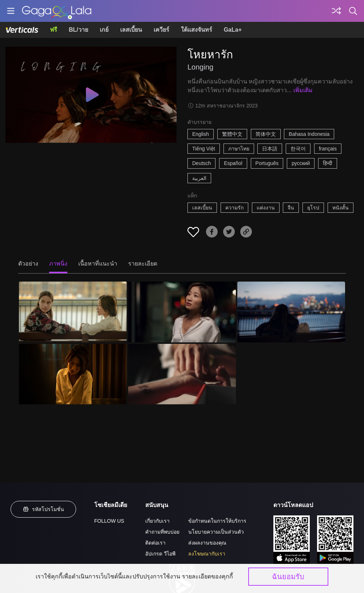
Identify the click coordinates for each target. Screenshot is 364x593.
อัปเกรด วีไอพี (160, 554)
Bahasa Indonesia (309, 134)
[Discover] (336, 11)
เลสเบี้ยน (131, 30)
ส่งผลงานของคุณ (207, 543)
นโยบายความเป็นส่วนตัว (216, 532)
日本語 (270, 149)
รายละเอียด (143, 264)
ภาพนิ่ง (58, 264)
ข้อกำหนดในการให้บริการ (217, 521)
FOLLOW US (109, 521)
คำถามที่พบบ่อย (162, 532)
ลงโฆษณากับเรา (207, 554)
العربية (199, 178)
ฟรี (54, 30)
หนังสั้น (341, 208)
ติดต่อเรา (155, 543)
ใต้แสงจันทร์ (197, 30)
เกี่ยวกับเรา (157, 521)
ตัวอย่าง (28, 264)
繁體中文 (232, 134)
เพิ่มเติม (303, 90)
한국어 (298, 149)
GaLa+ (233, 30)
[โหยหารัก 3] (291, 312)
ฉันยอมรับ (288, 577)
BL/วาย (78, 30)
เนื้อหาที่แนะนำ (98, 264)
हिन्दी (328, 163)
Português (267, 163)
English (201, 134)
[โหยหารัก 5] (182, 374)
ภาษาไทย (239, 149)
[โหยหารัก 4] (73, 374)
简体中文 (266, 134)
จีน (291, 208)
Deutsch (201, 163)
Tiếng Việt (204, 149)
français (328, 149)
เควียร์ (161, 30)
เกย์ (104, 30)
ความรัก (234, 208)
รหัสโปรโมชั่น (43, 509)
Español (233, 163)
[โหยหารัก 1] (73, 312)
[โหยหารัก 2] (182, 312)
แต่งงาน (266, 208)
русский (301, 163)
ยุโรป (313, 208)
